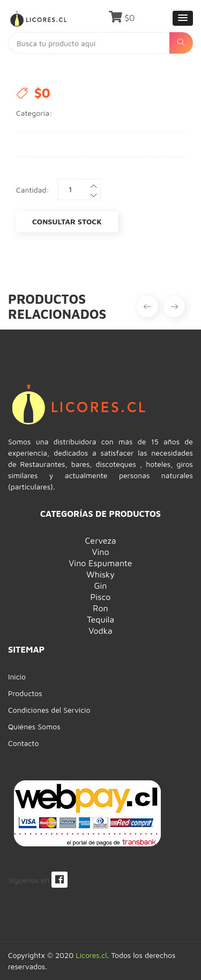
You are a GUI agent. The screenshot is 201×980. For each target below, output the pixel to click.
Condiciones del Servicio (49, 710)
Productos (25, 693)
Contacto (23, 743)
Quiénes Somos (34, 726)
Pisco (101, 597)
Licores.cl (91, 955)
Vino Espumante (100, 563)
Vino (100, 552)
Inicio (17, 677)
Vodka (100, 631)
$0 (122, 18)
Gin (101, 586)
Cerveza (100, 540)
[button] (183, 18)
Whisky (100, 574)
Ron (100, 608)
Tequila (100, 619)
